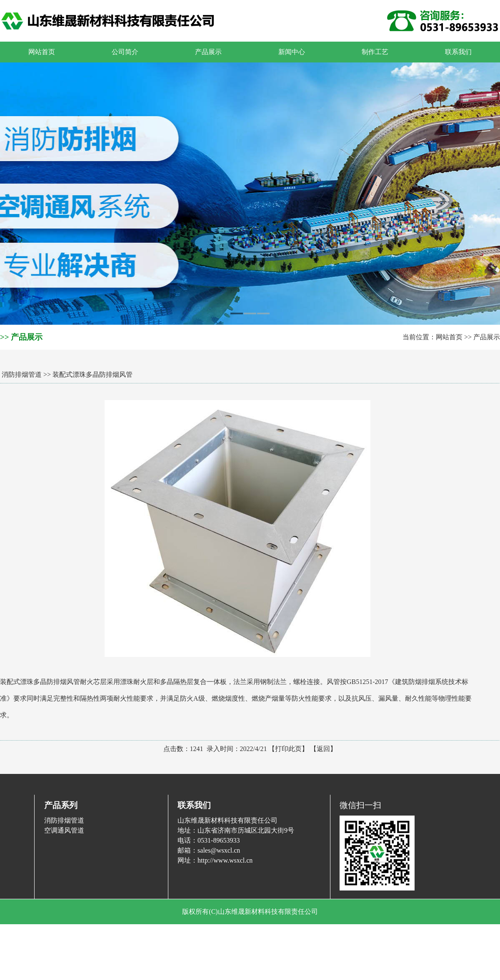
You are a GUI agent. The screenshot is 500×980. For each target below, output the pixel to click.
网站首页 (449, 337)
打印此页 (288, 749)
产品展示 (487, 337)
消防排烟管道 (22, 374)
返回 (323, 749)
